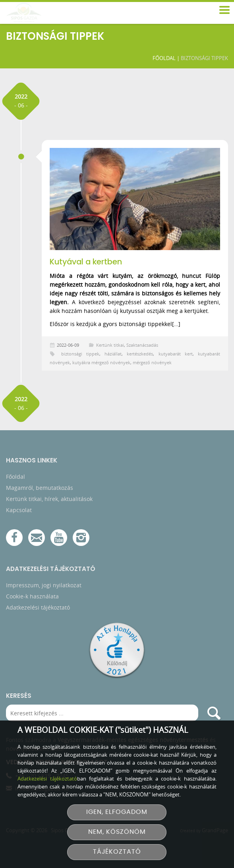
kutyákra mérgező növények (101, 362)
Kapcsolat (19, 512)
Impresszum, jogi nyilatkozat (44, 587)
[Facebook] (14, 539)
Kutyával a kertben (86, 262)
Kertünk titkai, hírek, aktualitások (49, 500)
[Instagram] (81, 539)
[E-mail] (37, 539)
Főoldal (162, 58)
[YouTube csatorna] (59, 539)
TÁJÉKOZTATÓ (117, 852)
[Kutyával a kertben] (135, 199)
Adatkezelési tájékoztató (38, 609)
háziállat (113, 354)
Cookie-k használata (32, 598)
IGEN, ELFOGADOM (117, 812)
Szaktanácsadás (142, 345)
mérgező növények (152, 362)
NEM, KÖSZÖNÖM (117, 832)
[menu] (224, 10)
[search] (214, 715)
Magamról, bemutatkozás (40, 489)
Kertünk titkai (110, 345)
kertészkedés (140, 354)
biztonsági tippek (80, 354)
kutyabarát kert (176, 354)
